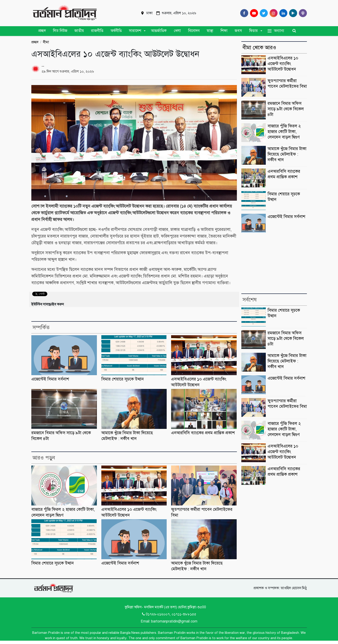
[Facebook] (243, 13)
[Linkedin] (282, 13)
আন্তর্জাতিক (159, 31)
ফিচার (253, 31)
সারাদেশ (135, 31)
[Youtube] (253, 13)
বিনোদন (194, 31)
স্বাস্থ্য (210, 31)
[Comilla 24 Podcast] (302, 13)
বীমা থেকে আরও (259, 48)
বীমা (46, 42)
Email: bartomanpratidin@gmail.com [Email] (169, 621)
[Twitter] (263, 13)
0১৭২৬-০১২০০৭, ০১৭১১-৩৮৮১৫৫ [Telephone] (169, 614)
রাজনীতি (97, 31)
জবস (238, 31)
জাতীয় (79, 31)
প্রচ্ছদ (42, 31)
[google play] (292, 13)
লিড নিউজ (60, 31)
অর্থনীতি (116, 31)
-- (43, 66)
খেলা (177, 31)
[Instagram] (273, 13)
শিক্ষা (224, 31)
